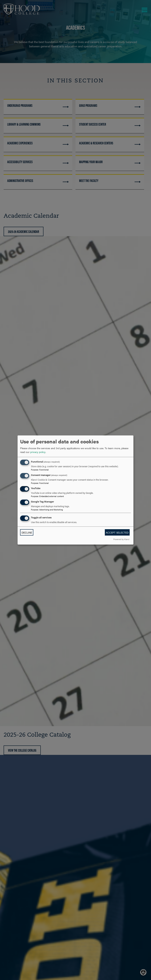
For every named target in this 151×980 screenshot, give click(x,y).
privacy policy (38, 452)
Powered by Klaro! (121, 539)
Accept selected (117, 532)
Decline (27, 532)
